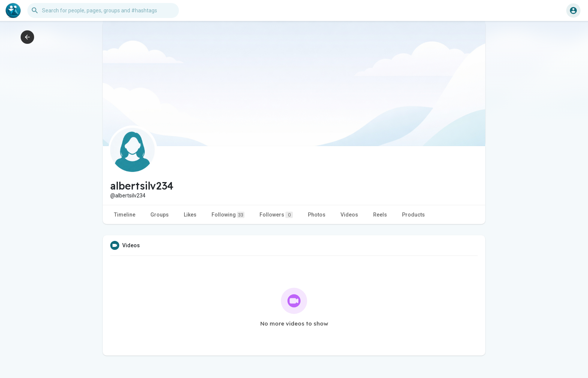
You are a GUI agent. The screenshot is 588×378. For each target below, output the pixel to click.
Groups (160, 215)
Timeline (125, 215)
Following (228, 215)
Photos (317, 215)
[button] (103, 10)
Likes (190, 215)
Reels (380, 215)
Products (413, 215)
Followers (276, 215)
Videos (349, 215)
